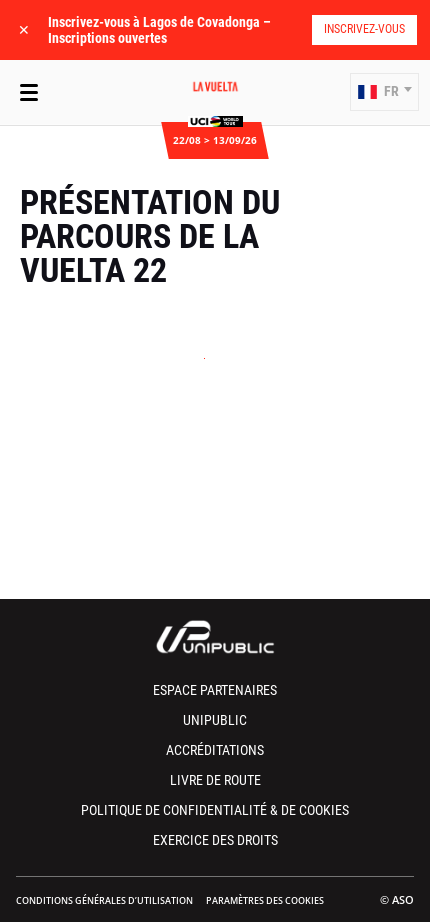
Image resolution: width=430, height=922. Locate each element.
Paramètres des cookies (265, 900)
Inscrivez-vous (364, 29)
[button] (384, 92)
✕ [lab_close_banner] (24, 29)
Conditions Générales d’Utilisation (104, 900)
